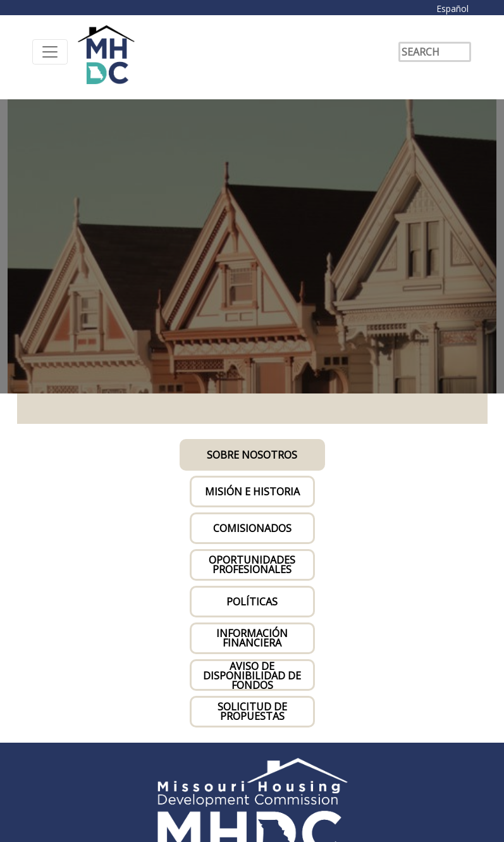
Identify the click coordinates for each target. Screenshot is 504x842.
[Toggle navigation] (50, 52)
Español (452, 9)
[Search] (435, 52)
